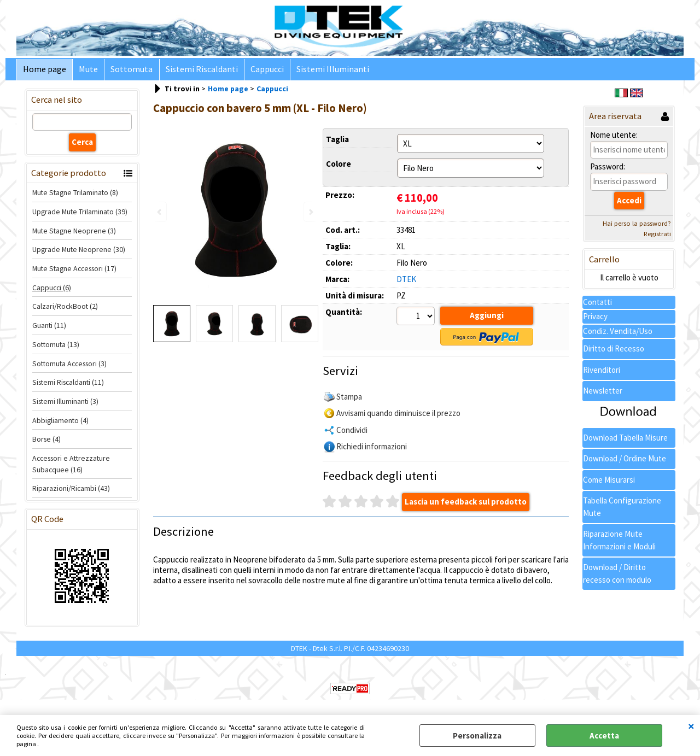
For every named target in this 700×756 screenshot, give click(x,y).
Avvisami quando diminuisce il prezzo (398, 415)
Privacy (595, 319)
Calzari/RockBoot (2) (65, 309)
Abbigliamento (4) (60, 423)
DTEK (406, 281)
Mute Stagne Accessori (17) (74, 271)
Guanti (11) (49, 328)
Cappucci (262, 71)
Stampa (349, 398)
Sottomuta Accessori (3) (69, 366)
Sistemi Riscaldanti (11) (68, 385)
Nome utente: (614, 137)
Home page (44, 71)
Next (310, 212)
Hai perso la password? (637, 226)
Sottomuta (129, 71)
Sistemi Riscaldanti (197, 71)
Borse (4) (46, 442)
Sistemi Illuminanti (326, 71)
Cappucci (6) (52, 290)
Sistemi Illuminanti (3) (65, 403)
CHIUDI (691, 726)
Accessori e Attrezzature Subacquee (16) (71, 466)
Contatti (597, 304)
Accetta (604, 736)
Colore (339, 166)
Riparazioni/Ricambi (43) (71, 491)
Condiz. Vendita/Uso (618, 333)
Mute (87, 71)
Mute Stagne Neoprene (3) (74, 233)
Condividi (352, 431)
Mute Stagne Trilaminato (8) (75, 195)
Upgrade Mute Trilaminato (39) (80, 214)
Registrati (657, 236)
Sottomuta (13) (56, 347)
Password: (608, 169)
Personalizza (477, 736)
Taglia (337, 141)
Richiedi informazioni (372, 448)
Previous (160, 212)
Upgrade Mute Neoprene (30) (79, 252)
